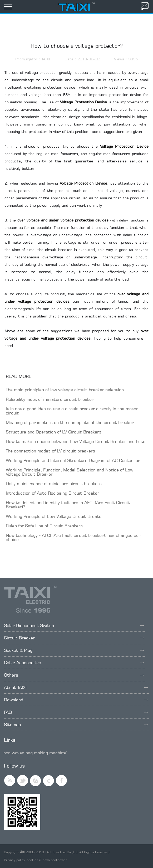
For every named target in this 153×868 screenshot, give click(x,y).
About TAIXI (76, 687)
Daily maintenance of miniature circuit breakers (54, 484)
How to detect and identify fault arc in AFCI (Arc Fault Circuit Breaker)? (68, 505)
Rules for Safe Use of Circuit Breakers (44, 526)
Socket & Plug (74, 650)
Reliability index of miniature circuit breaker (50, 399)
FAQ (76, 712)
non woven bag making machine (35, 753)
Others (74, 675)
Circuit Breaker (74, 638)
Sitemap (76, 725)
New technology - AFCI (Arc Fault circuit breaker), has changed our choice (73, 537)
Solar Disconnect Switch (74, 625)
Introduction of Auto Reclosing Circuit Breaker (53, 493)
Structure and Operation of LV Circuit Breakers (54, 432)
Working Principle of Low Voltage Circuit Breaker (55, 516)
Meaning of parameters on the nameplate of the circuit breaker (70, 422)
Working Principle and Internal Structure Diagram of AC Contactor (73, 460)
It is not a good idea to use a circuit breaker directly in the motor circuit (72, 411)
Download (76, 700)
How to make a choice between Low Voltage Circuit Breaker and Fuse (76, 441)
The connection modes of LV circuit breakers (50, 451)
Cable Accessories (74, 663)
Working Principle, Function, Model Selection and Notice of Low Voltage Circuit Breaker (70, 472)
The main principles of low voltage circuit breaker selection (65, 390)
